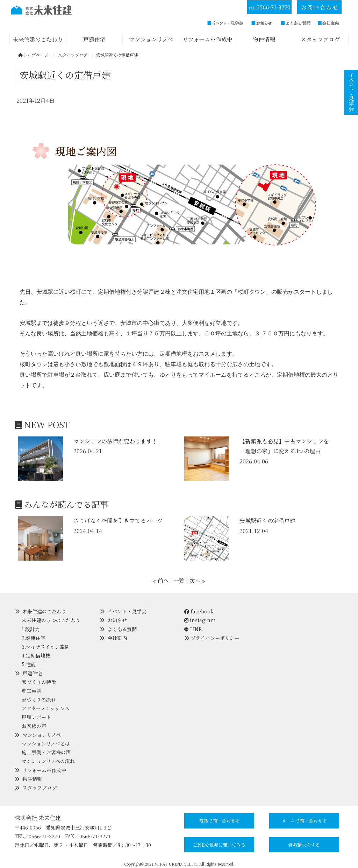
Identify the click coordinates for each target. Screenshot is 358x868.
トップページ (33, 55)
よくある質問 (122, 629)
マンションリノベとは (46, 744)
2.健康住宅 (34, 638)
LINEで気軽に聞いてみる (219, 845)
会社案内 (117, 638)
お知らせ (117, 620)
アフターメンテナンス (46, 708)
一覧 (179, 581)
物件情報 (32, 779)
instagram (200, 620)
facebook (199, 611)
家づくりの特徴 (39, 682)
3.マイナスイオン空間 (46, 647)
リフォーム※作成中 (44, 770)
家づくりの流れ (39, 699)
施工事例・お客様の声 (46, 752)
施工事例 (31, 691)
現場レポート (36, 717)
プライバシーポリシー (215, 638)
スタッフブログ (40, 788)
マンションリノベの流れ (48, 761)
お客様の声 (34, 726)
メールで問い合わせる (304, 821)
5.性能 (29, 664)
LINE (196, 629)
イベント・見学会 (127, 611)
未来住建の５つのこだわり (51, 620)
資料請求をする (304, 845)
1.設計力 (31, 629)
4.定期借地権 (36, 655)
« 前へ (161, 581)
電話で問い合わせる (219, 821)
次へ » (197, 581)
